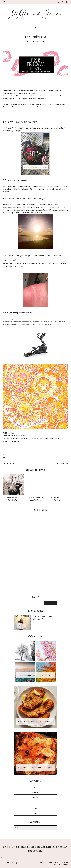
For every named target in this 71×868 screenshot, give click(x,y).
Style (35, 808)
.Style (36, 787)
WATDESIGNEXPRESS (60, 865)
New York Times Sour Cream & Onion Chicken (36, 721)
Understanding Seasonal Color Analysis (35, 675)
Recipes (35, 803)
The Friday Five (35, 37)
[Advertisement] (36, 577)
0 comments (63, 464)
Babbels (42, 41)
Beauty (35, 798)
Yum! (35, 813)
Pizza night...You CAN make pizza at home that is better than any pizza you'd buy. (36, 768)
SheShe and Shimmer (51, 863)
